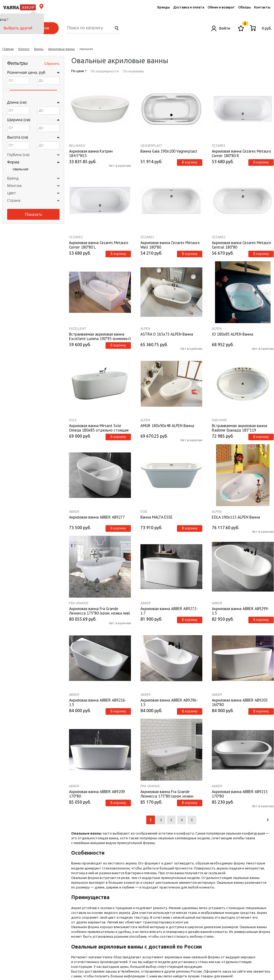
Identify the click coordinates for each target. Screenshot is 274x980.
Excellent (78, 329)
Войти (221, 28)
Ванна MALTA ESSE (157, 517)
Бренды (164, 7)
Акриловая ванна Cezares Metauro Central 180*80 (241, 245)
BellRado (77, 146)
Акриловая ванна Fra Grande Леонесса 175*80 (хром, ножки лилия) (167, 794)
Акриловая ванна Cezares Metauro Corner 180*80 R (241, 153)
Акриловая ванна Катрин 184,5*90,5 (91, 153)
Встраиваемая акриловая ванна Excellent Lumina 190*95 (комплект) (100, 336)
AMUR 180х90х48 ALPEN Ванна (167, 426)
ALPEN (145, 329)
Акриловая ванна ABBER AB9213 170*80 (240, 794)
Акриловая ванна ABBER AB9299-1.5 (241, 611)
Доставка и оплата (189, 7)
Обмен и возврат (221, 7)
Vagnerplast (151, 146)
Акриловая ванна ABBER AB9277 (97, 517)
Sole (73, 420)
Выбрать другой (18, 28)
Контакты (262, 7)
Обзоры (245, 7)
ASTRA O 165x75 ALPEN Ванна (167, 334)
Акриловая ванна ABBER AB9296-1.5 (169, 702)
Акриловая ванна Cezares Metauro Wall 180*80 (170, 245)
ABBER (74, 512)
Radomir (219, 420)
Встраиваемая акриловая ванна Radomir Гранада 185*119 (239, 428)
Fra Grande (79, 603)
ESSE (144, 512)
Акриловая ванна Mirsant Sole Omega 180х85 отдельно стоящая (99, 428)
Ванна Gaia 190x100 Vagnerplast (169, 151)
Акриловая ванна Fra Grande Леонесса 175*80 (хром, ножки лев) (99, 611)
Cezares (219, 146)
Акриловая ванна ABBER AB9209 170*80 (97, 794)
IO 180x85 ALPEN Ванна (232, 334)
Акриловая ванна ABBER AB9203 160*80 (240, 702)
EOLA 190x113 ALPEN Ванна (236, 517)
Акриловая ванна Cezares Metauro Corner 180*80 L (99, 245)
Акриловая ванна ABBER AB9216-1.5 (98, 702)
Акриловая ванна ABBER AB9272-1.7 (169, 611)
